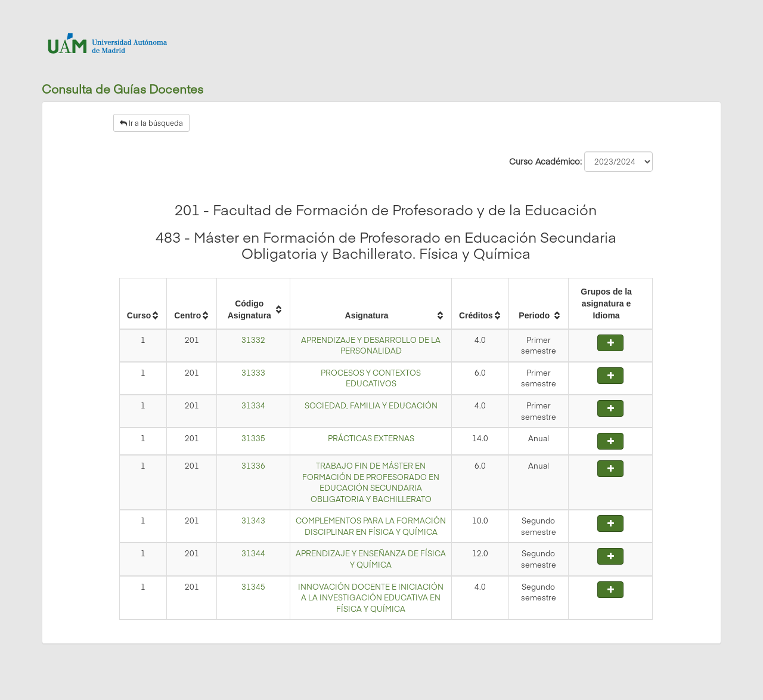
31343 (253, 521)
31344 (253, 553)
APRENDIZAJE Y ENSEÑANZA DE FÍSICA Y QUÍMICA (371, 559)
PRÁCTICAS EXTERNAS (371, 438)
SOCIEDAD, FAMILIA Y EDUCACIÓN (371, 405)
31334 (253, 405)
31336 (253, 466)
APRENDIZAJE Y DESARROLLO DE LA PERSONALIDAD (371, 346)
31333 (253, 373)
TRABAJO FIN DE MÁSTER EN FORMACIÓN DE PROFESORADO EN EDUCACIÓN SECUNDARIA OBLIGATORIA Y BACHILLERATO (371, 482)
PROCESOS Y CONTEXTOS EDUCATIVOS (371, 378)
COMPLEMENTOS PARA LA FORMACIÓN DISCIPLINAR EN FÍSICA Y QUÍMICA (371, 526)
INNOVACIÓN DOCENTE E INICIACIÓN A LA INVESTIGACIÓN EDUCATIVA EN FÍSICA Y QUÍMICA (371, 598)
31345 (253, 587)
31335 (253, 438)
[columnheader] (143, 303)
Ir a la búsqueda (151, 123)
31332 (253, 340)
